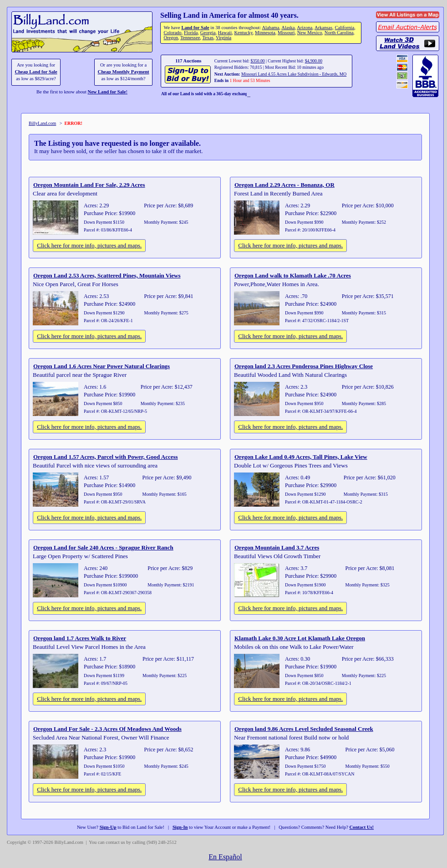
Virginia (223, 38)
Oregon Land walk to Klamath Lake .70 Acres (293, 275)
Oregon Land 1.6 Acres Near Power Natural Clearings (102, 366)
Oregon (171, 38)
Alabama (270, 28)
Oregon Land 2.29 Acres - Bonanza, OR (284, 185)
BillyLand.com (42, 123)
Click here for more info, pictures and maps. (89, 245)
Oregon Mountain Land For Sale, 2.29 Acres (89, 185)
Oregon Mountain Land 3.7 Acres (277, 547)
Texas (208, 38)
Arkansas (323, 28)
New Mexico (310, 33)
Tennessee (190, 38)
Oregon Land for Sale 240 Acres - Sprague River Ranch (103, 547)
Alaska (288, 28)
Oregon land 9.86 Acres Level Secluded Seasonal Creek (304, 729)
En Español (225, 857)
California (344, 28)
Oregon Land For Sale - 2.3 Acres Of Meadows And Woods (107, 729)
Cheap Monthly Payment (124, 72)
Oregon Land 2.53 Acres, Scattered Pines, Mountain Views (107, 275)
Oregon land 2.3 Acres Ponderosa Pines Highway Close (304, 366)
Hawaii (225, 33)
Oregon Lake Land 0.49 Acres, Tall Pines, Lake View (301, 457)
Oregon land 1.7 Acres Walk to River (80, 638)
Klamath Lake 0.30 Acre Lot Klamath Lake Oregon (300, 638)
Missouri (286, 33)
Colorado (172, 33)
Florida (191, 33)
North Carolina (339, 33)
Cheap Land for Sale (36, 72)
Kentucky (244, 33)
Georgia (208, 33)
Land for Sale (195, 28)
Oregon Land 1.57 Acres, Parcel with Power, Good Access (106, 457)
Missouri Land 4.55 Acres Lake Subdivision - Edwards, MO (294, 74)
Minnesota (265, 33)
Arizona (305, 28)
